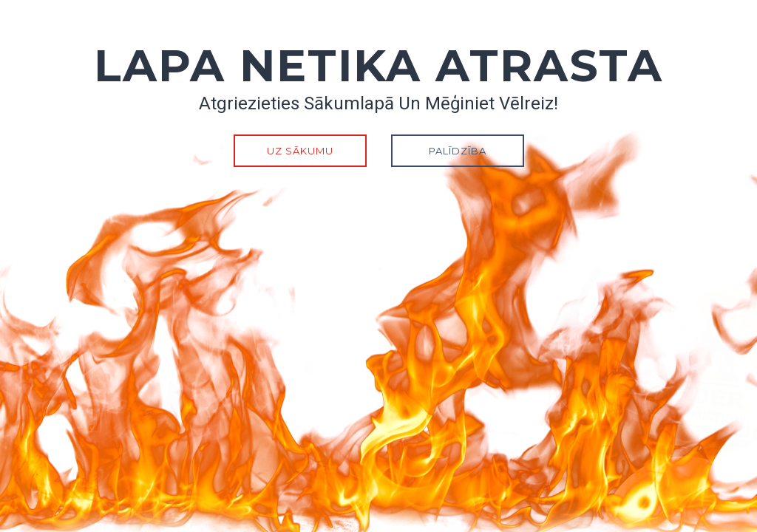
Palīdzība (458, 151)
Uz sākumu (300, 151)
